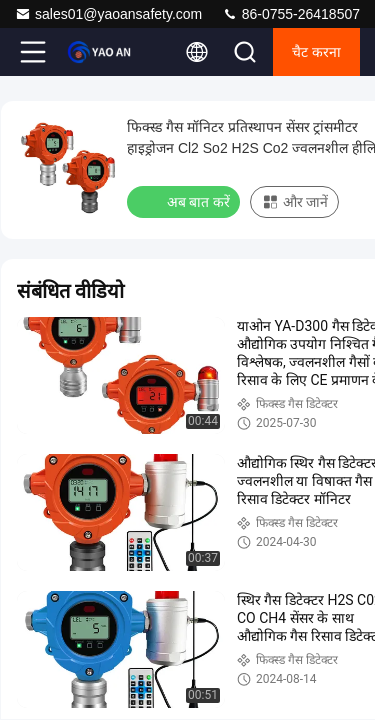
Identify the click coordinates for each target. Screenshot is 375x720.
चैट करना (316, 52)
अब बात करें (185, 201)
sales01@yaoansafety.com (108, 14)
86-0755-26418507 (291, 14)
